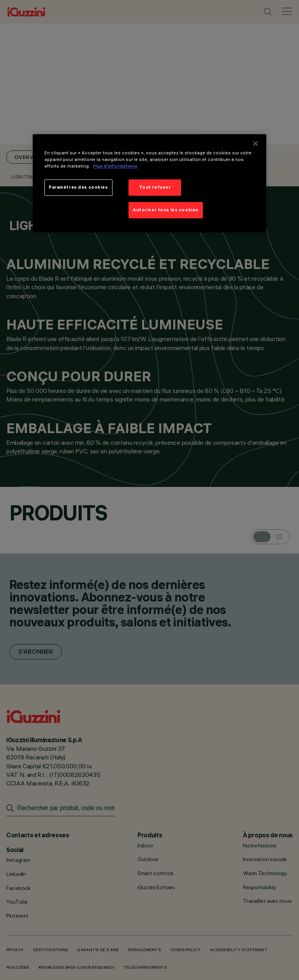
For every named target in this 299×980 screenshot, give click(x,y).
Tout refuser (155, 188)
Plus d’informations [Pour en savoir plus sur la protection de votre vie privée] (115, 166)
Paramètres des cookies (78, 188)
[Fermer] (255, 143)
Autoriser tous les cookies (166, 210)
